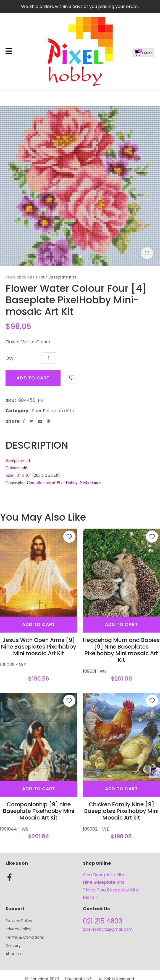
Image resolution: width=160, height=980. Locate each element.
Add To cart (39, 624)
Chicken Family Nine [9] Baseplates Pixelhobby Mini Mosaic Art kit (121, 811)
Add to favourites (69, 537)
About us (14, 954)
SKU (10, 400)
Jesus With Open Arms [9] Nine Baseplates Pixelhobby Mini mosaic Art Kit (39, 647)
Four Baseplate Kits (57, 277)
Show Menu (9, 51)
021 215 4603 (103, 921)
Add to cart (33, 378)
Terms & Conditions (25, 937)
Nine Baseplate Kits (104, 882)
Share (12, 421)
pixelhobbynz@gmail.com (108, 929)
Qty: (10, 358)
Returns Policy (19, 921)
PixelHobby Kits (20, 277)
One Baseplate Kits (103, 875)
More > (90, 897)
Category (17, 411)
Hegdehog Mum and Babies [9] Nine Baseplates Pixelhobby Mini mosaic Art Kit (121, 650)
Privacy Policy (19, 929)
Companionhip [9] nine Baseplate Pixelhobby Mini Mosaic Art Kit (39, 811)
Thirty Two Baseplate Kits (110, 890)
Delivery (13, 946)
